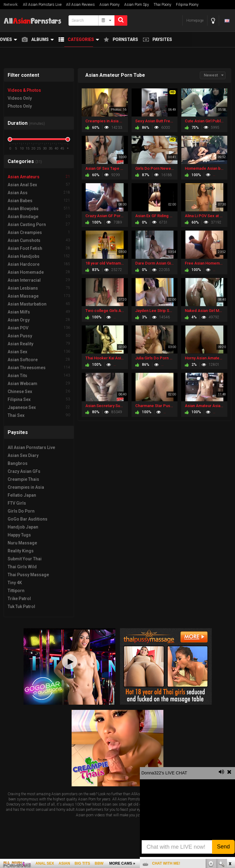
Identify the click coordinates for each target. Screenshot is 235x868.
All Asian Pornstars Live (42, 5)
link (230, 772)
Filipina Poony (187, 5)
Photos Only (20, 106)
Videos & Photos (24, 90)
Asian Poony (110, 5)
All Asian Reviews (80, 5)
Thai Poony (162, 5)
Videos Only (20, 98)
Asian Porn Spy (137, 5)
